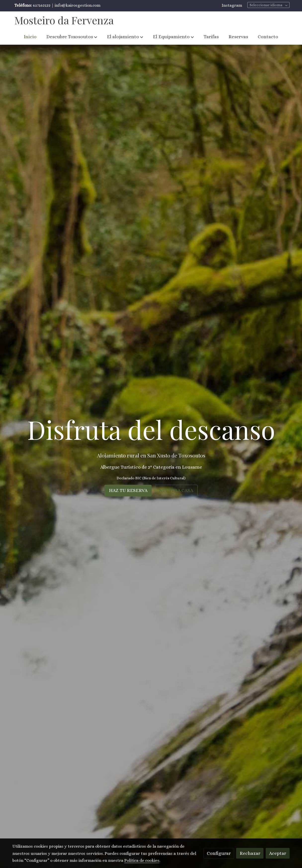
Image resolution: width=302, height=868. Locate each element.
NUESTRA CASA (176, 490)
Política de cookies (142, 860)
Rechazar (250, 853)
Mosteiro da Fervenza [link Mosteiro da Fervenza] (64, 20)
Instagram (232, 5)
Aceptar (278, 853)
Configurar (219, 853)
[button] (72, 37)
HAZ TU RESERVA (128, 490)
